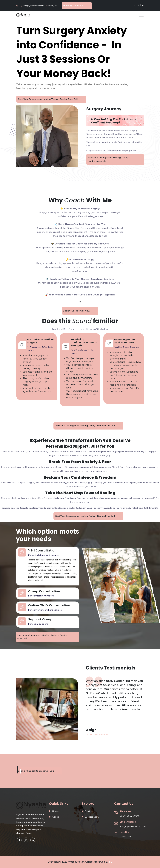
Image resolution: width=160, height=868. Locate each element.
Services (87, 811)
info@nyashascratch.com (34, 6)
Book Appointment (73, 6)
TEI (111, 862)
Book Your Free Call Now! (77, 311)
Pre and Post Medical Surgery (40, 341)
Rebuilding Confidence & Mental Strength (84, 342)
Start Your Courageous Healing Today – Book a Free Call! (48, 99)
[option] (115, 695)
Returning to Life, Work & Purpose (125, 341)
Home (54, 811)
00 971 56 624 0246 (130, 816)
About (54, 817)
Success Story (90, 817)
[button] (18, 770)
